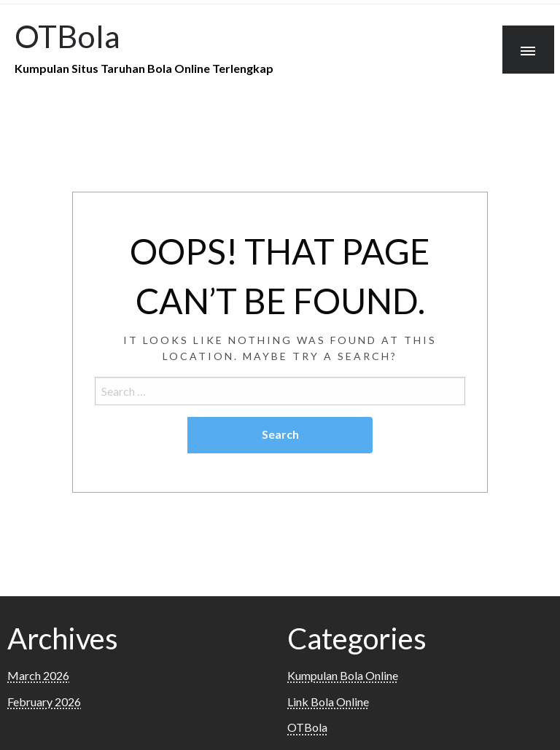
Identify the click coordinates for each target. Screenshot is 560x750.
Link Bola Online (328, 702)
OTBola (67, 36)
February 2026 (44, 702)
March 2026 (38, 675)
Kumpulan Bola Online (343, 675)
